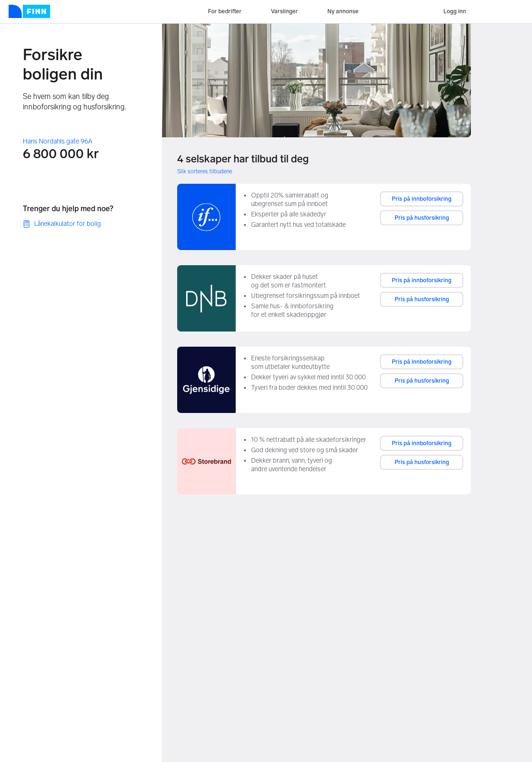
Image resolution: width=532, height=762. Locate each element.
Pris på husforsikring (422, 218)
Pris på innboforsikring (422, 199)
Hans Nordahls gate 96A (58, 141)
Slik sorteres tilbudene (205, 171)
